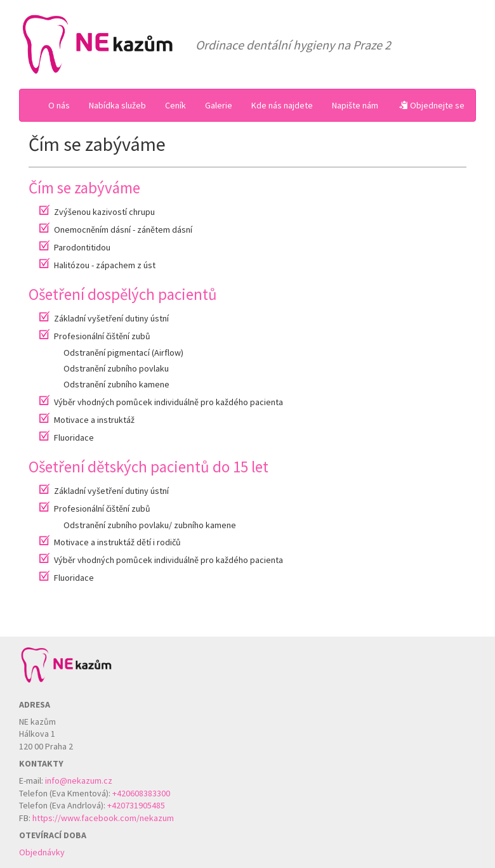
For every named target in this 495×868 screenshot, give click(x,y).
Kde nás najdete (282, 105)
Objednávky (42, 852)
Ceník (175, 105)
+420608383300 (141, 793)
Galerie (219, 105)
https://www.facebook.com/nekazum (103, 818)
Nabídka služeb (117, 105)
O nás (59, 105)
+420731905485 (136, 805)
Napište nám (355, 105)
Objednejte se (432, 105)
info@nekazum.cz (79, 781)
